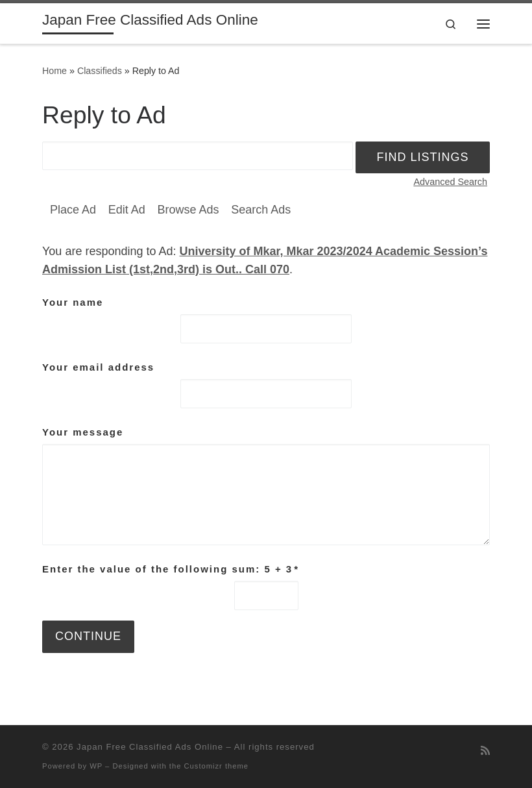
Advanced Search (450, 182)
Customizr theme (217, 766)
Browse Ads (188, 210)
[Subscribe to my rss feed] (485, 751)
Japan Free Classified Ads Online (150, 747)
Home (54, 71)
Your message (83, 432)
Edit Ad (127, 210)
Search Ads (261, 210)
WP (96, 766)
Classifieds (100, 71)
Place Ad (73, 210)
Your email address (98, 367)
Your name (73, 302)
